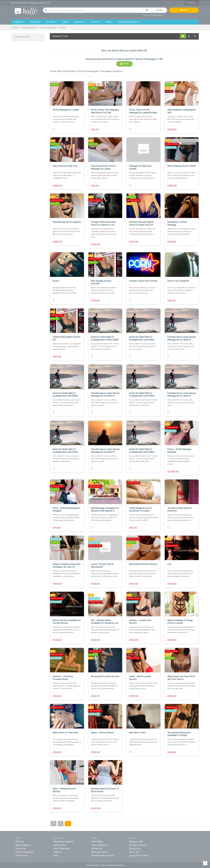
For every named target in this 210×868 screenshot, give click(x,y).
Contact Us (21, 849)
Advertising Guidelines (63, 842)
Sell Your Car (97, 849)
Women (63, 28)
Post (184, 10)
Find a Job (134, 852)
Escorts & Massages (154, 15)
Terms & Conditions (24, 852)
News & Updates (23, 845)
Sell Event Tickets (100, 852)
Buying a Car (135, 849)
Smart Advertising (62, 849)
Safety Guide (59, 845)
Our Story (20, 842)
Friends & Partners (29, 28)
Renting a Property (138, 845)
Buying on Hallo (136, 842)
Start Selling (97, 842)
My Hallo (192, 3)
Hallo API (58, 852)
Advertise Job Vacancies (103, 856)
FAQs (56, 856)
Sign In (124, 64)
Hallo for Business (100, 845)
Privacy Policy (22, 856)
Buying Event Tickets (139, 856)
